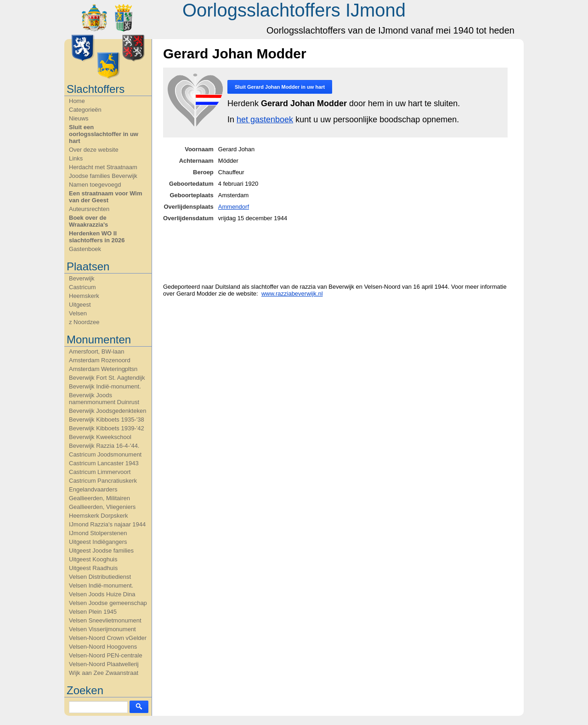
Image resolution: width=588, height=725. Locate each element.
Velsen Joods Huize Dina (102, 594)
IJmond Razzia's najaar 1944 (107, 524)
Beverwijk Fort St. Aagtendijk (107, 378)
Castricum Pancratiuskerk (103, 481)
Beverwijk (82, 278)
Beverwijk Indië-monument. (105, 386)
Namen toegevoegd (95, 185)
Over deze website (94, 150)
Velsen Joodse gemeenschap (108, 603)
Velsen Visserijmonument (102, 629)
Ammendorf (234, 207)
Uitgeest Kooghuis (93, 559)
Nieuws (79, 118)
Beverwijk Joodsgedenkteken (107, 411)
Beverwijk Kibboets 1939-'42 (107, 428)
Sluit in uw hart (280, 87)
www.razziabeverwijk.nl (292, 294)
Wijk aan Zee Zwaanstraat (104, 673)
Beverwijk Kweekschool (100, 437)
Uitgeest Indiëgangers (98, 542)
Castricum (82, 287)
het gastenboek (265, 120)
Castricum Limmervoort (100, 472)
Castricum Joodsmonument (105, 454)
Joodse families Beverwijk (103, 176)
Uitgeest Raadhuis (93, 568)
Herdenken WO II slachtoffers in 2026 (97, 237)
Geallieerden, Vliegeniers (102, 507)
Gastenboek (85, 249)
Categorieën (85, 110)
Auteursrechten (89, 209)
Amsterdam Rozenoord (100, 360)
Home (77, 101)
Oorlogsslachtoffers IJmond (294, 10)
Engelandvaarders (93, 489)
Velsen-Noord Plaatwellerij (104, 664)
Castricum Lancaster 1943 (104, 463)
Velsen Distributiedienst (100, 577)
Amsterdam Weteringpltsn (103, 369)
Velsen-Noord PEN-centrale (106, 655)
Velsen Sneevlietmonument (105, 620)
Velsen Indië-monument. (101, 585)
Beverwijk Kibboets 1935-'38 (107, 420)
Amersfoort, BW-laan (96, 351)
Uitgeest (80, 305)
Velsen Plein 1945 (93, 612)
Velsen (78, 313)
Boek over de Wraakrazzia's (88, 221)
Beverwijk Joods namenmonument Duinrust (104, 399)
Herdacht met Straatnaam (103, 167)
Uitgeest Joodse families (101, 551)
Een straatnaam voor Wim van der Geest (106, 197)
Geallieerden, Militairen (99, 498)
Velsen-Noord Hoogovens (103, 647)
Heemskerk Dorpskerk (99, 516)
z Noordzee (84, 322)
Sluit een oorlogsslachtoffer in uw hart (104, 134)
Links (76, 158)
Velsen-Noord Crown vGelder (108, 638)
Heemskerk (84, 296)
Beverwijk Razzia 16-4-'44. (104, 446)
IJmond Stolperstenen (98, 533)
